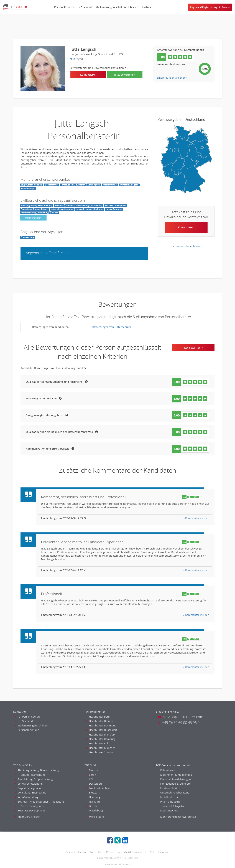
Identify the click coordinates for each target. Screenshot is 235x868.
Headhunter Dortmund (101, 725)
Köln (90, 779)
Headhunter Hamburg (101, 739)
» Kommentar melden (196, 518)
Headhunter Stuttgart (100, 752)
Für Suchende (85, 7)
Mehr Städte (95, 817)
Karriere (82, 852)
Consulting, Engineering (31, 793)
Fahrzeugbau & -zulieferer (175, 784)
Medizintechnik (168, 810)
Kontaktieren (88, 75)
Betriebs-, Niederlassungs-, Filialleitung (40, 802)
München (93, 770)
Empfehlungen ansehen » (172, 78)
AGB (152, 852)
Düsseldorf (94, 784)
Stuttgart (93, 793)
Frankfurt (93, 802)
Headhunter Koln (98, 743)
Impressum (164, 852)
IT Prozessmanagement (30, 806)
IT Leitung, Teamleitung (30, 775)
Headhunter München (101, 748)
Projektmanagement (28, 788)
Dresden (93, 806)
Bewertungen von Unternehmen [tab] (112, 327)
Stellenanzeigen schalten (111, 7)
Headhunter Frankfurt (101, 735)
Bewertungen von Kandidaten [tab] (50, 327)
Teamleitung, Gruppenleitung (34, 779)
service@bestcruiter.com (180, 717)
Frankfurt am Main (99, 788)
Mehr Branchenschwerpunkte (177, 817)
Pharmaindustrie (169, 802)
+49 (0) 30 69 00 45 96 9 (179, 723)
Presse (110, 852)
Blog (100, 852)
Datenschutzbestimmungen (132, 852)
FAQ (92, 852)
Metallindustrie (168, 797)
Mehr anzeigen (33, 218)
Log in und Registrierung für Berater (210, 7)
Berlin (91, 775)
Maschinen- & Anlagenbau (175, 775)
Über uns (134, 7)
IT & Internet (166, 770)
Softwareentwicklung (29, 784)
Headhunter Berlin (99, 717)
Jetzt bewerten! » (125, 75)
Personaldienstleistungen (174, 779)
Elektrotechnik (167, 788)
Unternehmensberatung (173, 793)
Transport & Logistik (171, 806)
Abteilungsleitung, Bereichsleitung (37, 770)
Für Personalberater (62, 7)
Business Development (30, 810)
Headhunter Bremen (100, 721)
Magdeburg (95, 810)
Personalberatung (27, 730)
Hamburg (93, 797)
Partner (147, 7)
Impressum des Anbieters (186, 246)
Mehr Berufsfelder (27, 817)
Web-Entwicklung (27, 797)
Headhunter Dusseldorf (102, 730)
